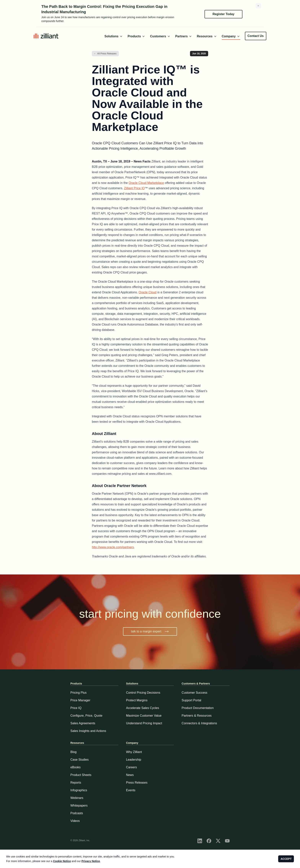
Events (131, 790)
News (130, 775)
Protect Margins (137, 700)
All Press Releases (107, 54)
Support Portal (191, 700)
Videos (75, 821)
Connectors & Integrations (199, 723)
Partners (184, 36)
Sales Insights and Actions (88, 731)
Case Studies (79, 760)
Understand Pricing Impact (144, 723)
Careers (132, 767)
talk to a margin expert (150, 631)
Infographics (79, 790)
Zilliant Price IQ (134, 188)
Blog (73, 752)
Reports (76, 783)
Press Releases (137, 783)
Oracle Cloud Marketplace (146, 183)
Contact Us (256, 36)
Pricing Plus (78, 693)
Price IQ (76, 708)
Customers (160, 36)
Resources (207, 36)
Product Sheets (81, 775)
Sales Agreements (83, 723)
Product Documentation (198, 708)
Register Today (223, 14)
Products (137, 36)
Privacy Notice (91, 861)
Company (231, 36)
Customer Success (194, 693)
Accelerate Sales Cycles (143, 708)
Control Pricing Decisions (143, 693)
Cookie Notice (62, 861)
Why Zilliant (134, 752)
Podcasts (77, 813)
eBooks (75, 767)
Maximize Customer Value (144, 716)
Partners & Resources (197, 716)
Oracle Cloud (148, 292)
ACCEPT (286, 859)
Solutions (114, 36)
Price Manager (80, 700)
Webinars (77, 798)
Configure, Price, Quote (86, 716)
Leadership (134, 760)
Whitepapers (79, 806)
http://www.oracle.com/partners (113, 547)
